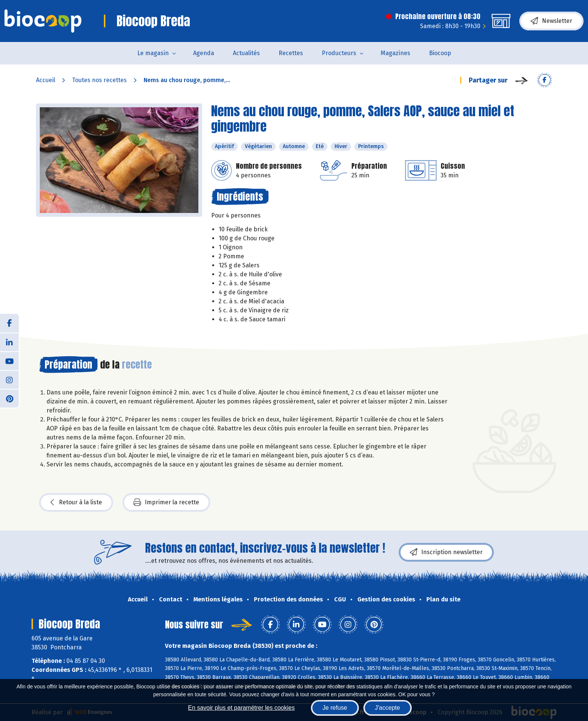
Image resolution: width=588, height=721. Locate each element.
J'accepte (388, 708)
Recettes (291, 53)
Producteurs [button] (339, 53)
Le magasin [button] (153, 53)
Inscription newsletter (446, 552)
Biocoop (440, 53)
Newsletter (551, 21)
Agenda (204, 53)
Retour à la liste (76, 502)
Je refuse (335, 708)
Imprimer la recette (166, 502)
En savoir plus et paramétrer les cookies (241, 708)
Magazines (395, 53)
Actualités (246, 53)
